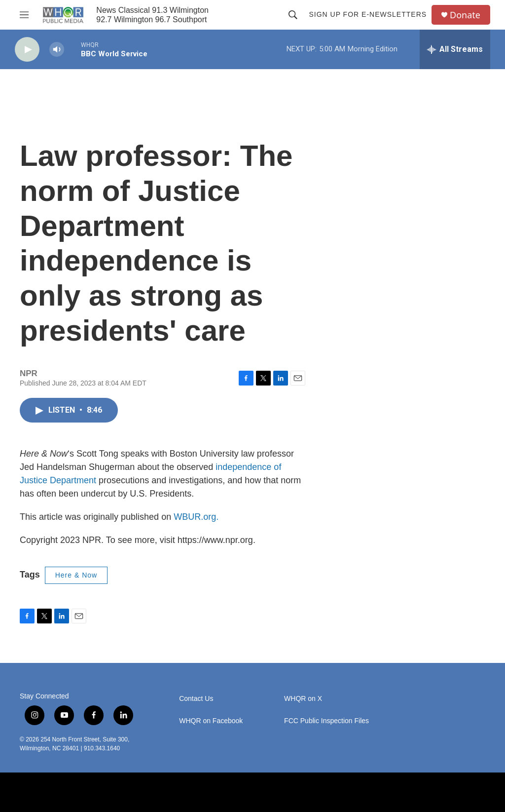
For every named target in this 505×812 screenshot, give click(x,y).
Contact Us (196, 699)
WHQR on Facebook (211, 721)
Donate (465, 15)
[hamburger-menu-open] (24, 15)
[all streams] (455, 49)
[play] (27, 50)
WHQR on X (303, 699)
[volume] (57, 50)
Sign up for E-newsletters (368, 14)
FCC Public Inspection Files (326, 721)
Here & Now (76, 575)
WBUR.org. (196, 517)
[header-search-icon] (293, 15)
